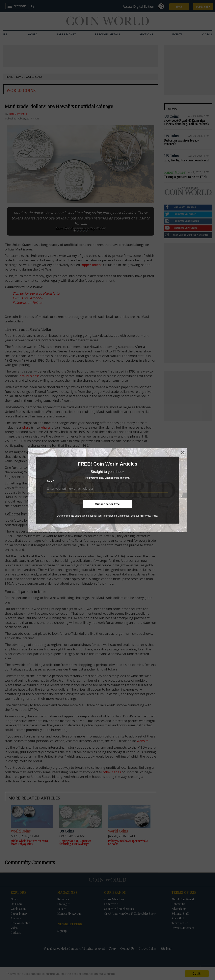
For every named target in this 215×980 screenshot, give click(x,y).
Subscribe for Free (108, 504)
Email (50, 481)
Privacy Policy (151, 516)
